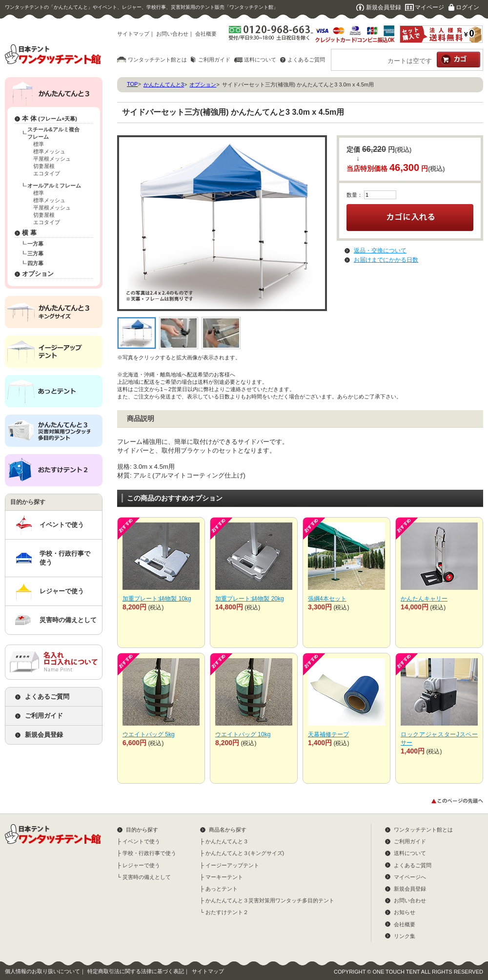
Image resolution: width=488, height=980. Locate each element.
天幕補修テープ (328, 734)
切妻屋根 (44, 166)
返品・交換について (380, 250)
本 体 (50, 118)
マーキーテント (224, 877)
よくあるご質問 (306, 60)
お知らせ (405, 912)
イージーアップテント (232, 865)
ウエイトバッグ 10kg (243, 734)
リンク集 (405, 936)
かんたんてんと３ (227, 841)
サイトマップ (133, 34)
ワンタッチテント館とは (157, 60)
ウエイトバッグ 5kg (149, 734)
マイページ (429, 7)
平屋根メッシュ (52, 159)
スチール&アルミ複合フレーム (53, 133)
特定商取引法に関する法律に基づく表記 (136, 971)
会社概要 (206, 34)
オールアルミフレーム (54, 186)
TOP (132, 84)
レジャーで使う (62, 591)
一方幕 (35, 244)
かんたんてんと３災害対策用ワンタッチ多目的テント (270, 900)
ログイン (468, 7)
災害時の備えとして (68, 620)
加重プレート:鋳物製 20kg (250, 599)
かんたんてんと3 (164, 84)
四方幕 (35, 263)
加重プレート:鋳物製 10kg (157, 599)
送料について (260, 60)
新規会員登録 (384, 7)
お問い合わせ (172, 34)
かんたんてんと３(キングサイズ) (245, 853)
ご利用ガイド (214, 60)
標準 (39, 144)
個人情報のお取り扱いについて (42, 971)
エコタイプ (47, 173)
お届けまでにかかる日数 (386, 260)
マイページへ (410, 877)
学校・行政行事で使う (65, 558)
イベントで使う (62, 525)
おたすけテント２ (227, 912)
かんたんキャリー (424, 599)
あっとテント (222, 889)
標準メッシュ (49, 151)
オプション (38, 274)
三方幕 (35, 253)
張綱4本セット (327, 599)
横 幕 (29, 233)
